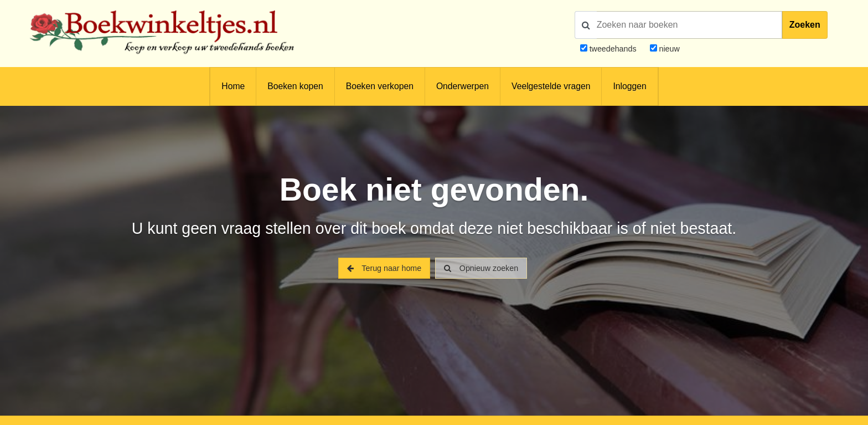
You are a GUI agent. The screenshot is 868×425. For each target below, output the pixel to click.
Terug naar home (384, 268)
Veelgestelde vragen (551, 86)
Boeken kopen (295, 86)
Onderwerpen (463, 86)
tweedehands (613, 49)
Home (233, 86)
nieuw (668, 49)
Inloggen (629, 86)
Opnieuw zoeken (481, 268)
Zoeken (805, 25)
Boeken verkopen (380, 86)
